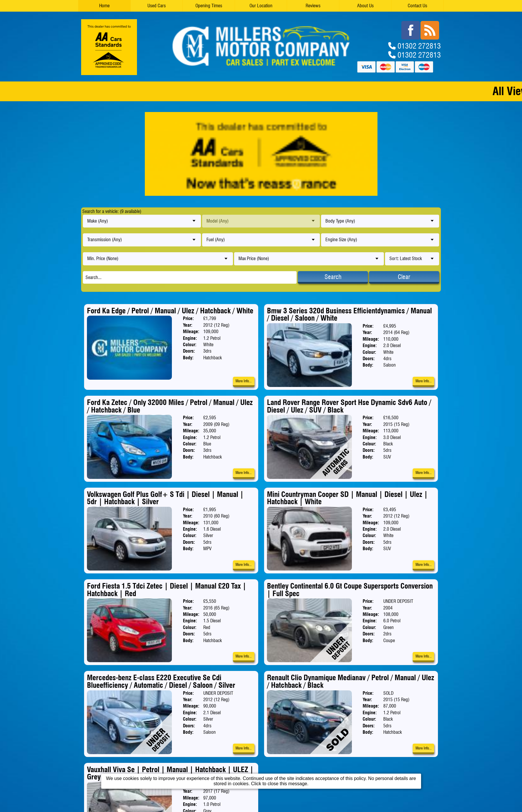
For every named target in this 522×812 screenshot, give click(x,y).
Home (104, 6)
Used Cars (157, 6)
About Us (365, 6)
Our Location (261, 6)
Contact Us (417, 6)
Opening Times (209, 6)
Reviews (313, 6)
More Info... (244, 381)
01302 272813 (419, 46)
